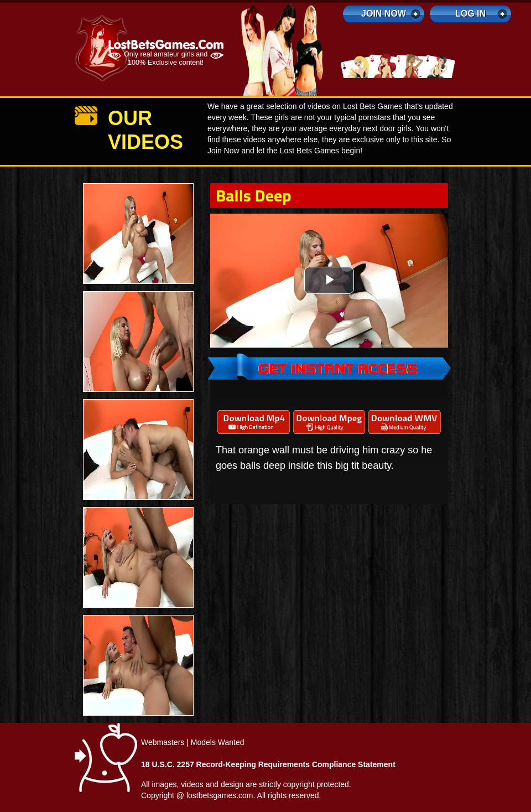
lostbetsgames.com (220, 795)
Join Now (384, 14)
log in (470, 14)
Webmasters (163, 742)
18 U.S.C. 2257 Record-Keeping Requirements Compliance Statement (268, 764)
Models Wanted (218, 742)
